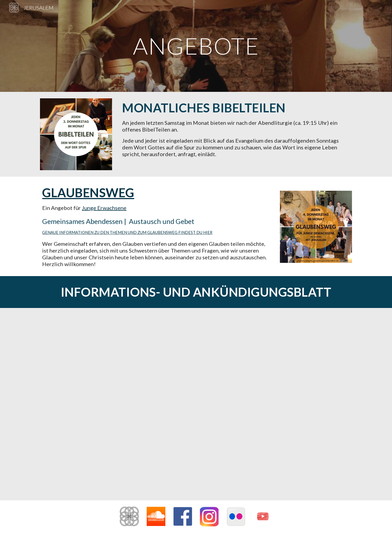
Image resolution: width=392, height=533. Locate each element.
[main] (196, 46)
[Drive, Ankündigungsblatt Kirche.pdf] (196, 404)
